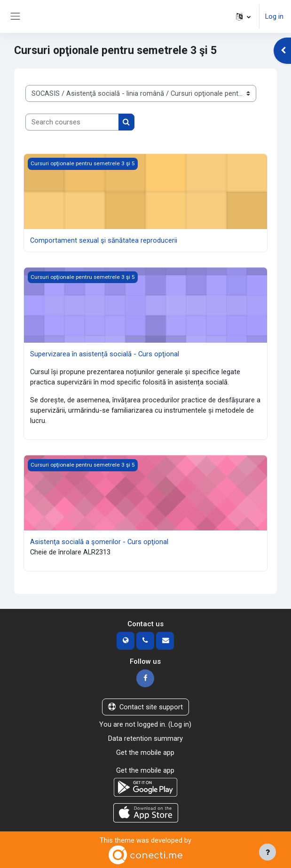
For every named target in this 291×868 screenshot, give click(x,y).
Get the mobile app (145, 753)
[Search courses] (72, 122)
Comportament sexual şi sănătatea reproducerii (104, 240)
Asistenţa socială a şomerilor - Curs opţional (99, 542)
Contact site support (145, 707)
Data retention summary (145, 738)
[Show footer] (267, 852)
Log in (274, 16)
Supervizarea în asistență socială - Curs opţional (105, 354)
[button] (243, 16)
